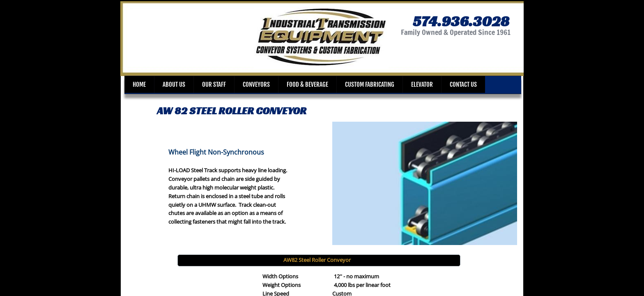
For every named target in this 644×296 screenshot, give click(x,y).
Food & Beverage (307, 84)
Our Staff (214, 84)
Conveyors (256, 84)
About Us (174, 84)
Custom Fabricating (370, 84)
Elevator (422, 84)
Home (139, 84)
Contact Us (463, 84)
